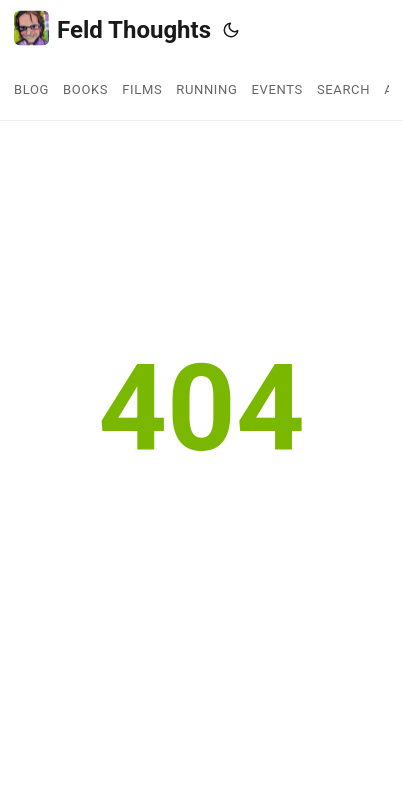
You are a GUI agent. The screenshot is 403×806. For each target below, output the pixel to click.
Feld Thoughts (112, 28)
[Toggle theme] (231, 30)
